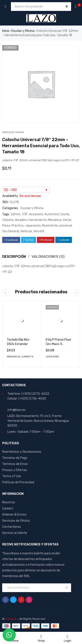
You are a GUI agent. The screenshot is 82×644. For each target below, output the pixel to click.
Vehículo (26, 231)
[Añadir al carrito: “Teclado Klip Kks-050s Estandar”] (20, 357)
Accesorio (36, 214)
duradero (21, 220)
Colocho (8, 220)
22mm (16, 214)
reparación (33, 226)
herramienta (38, 220)
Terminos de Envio (15, 464)
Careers (8, 508)
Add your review (13, 132)
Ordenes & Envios (14, 515)
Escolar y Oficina (23, 31)
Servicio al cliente (15, 533)
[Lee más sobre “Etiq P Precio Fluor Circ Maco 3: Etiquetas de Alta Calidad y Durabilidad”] (52, 357)
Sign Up (67, 588)
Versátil (39, 231)
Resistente (50, 226)
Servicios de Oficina (16, 521)
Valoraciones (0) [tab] (48, 257)
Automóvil (52, 214)
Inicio (6, 31)
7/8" (25, 214)
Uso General (11, 231)
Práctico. (18, 226)
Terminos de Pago (15, 458)
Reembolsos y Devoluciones (22, 452)
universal (65, 226)
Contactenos (12, 527)
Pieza (6, 226)
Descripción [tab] (14, 257)
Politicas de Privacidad (18, 482)
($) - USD (10, 190)
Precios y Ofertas (15, 470)
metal (67, 220)
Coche (65, 214)
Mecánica (55, 220)
